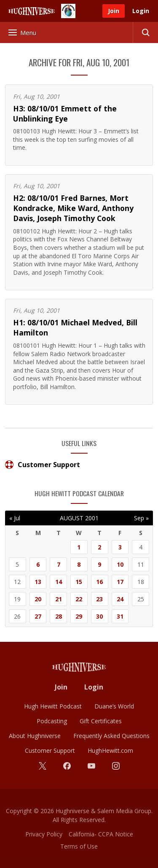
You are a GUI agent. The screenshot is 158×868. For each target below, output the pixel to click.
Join (114, 11)
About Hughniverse (35, 736)
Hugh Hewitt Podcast (53, 706)
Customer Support (43, 465)
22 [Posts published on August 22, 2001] (79, 599)
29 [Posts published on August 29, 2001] (79, 616)
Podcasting (52, 721)
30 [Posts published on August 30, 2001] (99, 616)
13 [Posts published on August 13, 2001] (38, 582)
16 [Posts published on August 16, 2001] (99, 582)
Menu (22, 32)
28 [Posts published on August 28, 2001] (59, 616)
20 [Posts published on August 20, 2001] (38, 599)
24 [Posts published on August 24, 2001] (120, 599)
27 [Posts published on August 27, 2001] (38, 616)
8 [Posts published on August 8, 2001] (79, 564)
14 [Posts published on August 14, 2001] (59, 582)
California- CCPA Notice (101, 834)
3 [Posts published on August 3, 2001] (120, 547)
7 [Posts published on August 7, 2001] (59, 564)
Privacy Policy (44, 834)
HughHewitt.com (110, 750)
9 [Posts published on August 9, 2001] (99, 564)
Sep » (141, 518)
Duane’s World (114, 706)
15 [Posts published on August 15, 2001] (79, 582)
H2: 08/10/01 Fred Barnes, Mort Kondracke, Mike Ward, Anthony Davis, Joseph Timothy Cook (73, 208)
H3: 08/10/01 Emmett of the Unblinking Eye (65, 114)
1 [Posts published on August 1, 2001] (79, 547)
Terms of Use (79, 846)
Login (141, 11)
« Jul (15, 518)
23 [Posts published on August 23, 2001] (99, 599)
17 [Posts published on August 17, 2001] (120, 582)
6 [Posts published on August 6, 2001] (38, 564)
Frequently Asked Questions (111, 736)
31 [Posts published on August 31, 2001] (120, 616)
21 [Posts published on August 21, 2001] (59, 599)
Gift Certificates (101, 721)
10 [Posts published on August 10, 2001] (120, 564)
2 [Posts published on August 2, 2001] (99, 547)
